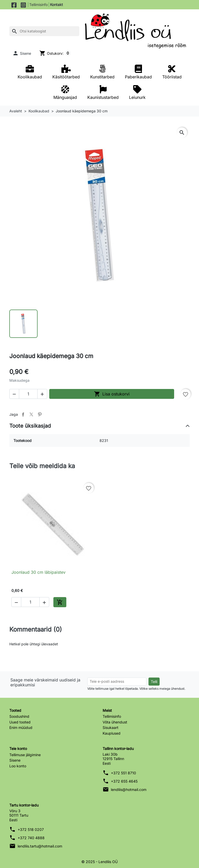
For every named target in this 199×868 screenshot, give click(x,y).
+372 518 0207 (31, 829)
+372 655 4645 (124, 781)
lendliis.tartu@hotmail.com (40, 846)
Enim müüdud (21, 727)
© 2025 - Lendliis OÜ (99, 862)
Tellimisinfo (38, 5)
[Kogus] (28, 394)
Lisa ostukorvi (112, 394)
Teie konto (18, 749)
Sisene (15, 760)
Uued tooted (20, 722)
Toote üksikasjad (30, 426)
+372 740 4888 (31, 838)
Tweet (31, 414)
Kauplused (112, 733)
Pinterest (40, 414)
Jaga (23, 414)
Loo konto (18, 766)
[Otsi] (44, 31)
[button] (22, 53)
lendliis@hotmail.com (129, 790)
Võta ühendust (115, 722)
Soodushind (19, 716)
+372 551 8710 (123, 773)
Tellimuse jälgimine (25, 755)
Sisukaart (111, 727)
